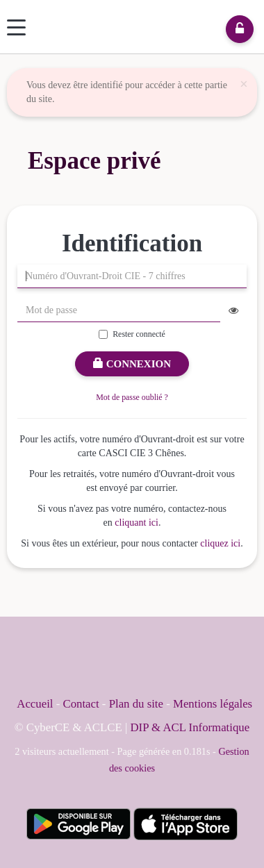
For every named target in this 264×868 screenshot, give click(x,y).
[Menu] (16, 27)
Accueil (35, 704)
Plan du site (138, 704)
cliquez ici (220, 543)
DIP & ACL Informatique (190, 727)
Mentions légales (213, 704)
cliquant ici (137, 523)
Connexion (132, 364)
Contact (81, 704)
